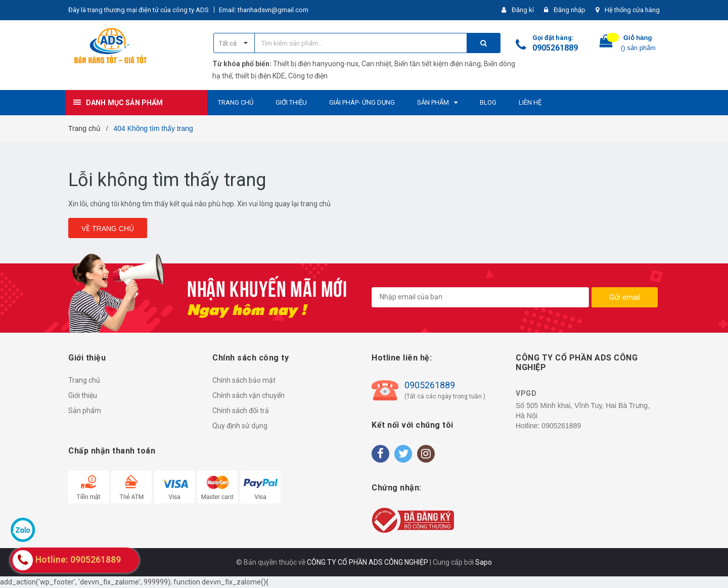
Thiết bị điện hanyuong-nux (316, 64)
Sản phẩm (85, 411)
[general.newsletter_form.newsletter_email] (480, 297)
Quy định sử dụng (240, 426)
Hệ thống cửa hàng (632, 10)
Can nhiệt (376, 64)
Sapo (484, 562)
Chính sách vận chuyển (248, 395)
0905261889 (555, 48)
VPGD (526, 393)
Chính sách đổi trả (241, 411)
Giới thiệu (83, 395)
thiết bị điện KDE (260, 76)
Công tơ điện (308, 76)
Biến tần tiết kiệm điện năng (438, 64)
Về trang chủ (108, 229)
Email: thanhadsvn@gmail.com (264, 10)
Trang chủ (84, 380)
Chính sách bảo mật (244, 380)
